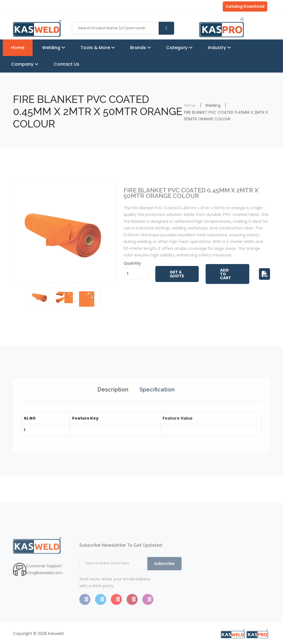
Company (23, 64)
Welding (52, 48)
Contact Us (66, 64)
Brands (139, 48)
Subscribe (164, 578)
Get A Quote (177, 274)
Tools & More (96, 48)
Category (177, 48)
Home (18, 48)
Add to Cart (226, 274)
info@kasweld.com (44, 584)
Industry (218, 48)
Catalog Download (245, 6)
